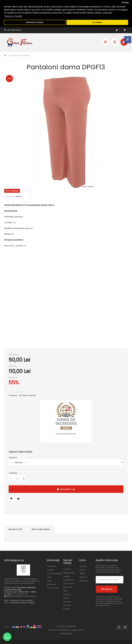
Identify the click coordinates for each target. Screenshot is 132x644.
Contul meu (69, 579)
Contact (67, 568)
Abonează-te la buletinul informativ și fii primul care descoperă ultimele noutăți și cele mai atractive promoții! (108, 568)
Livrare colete (53, 587)
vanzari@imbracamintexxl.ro (24, 595)
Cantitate (13, 472)
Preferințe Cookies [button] (35, 22)
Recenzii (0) (15, 528)
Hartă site (84, 580)
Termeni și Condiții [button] (13, 16)
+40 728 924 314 (13, 29)
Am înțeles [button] (97, 22)
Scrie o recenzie (27, 395)
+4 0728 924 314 (21, 593)
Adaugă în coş (66, 488)
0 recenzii (13, 395)
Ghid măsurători (41, 528)
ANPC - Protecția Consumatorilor (19, 600)
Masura (13, 457)
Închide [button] (125, 3)
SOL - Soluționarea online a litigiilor (20, 602)
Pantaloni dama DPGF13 (20, 55)
